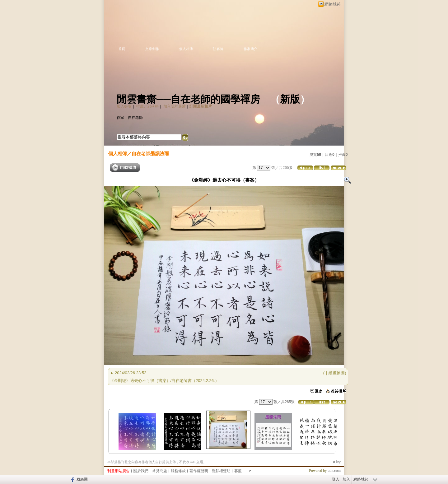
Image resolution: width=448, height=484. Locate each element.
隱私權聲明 (221, 471)
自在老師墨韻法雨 (150, 154)
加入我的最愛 (175, 106)
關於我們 (141, 471)
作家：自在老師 (130, 118)
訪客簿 (218, 49)
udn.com (334, 471)
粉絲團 (82, 479)
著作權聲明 (199, 471)
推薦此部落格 (147, 106)
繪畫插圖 (337, 373)
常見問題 (160, 471)
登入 (336, 479)
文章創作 (152, 49)
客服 (238, 471)
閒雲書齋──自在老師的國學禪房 (188, 99)
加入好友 (124, 106)
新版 (290, 99)
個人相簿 (186, 49)
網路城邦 (333, 4)
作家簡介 (250, 49)
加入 (346, 479)
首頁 (122, 49)
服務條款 (178, 471)
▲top (336, 461)
